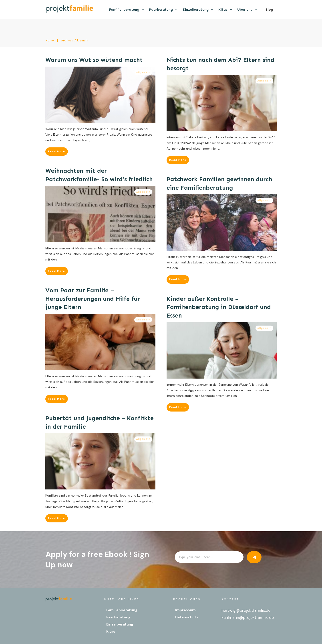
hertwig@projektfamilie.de (246, 610)
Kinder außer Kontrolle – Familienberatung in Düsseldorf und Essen (219, 307)
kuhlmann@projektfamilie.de (248, 618)
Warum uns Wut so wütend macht (94, 60)
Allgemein (143, 72)
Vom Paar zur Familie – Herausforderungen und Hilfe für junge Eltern (93, 299)
